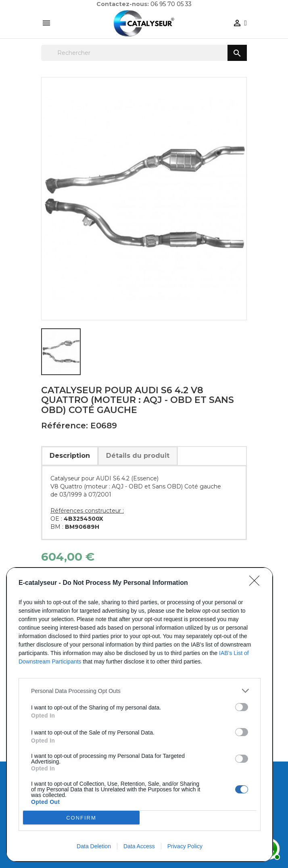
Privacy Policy (185, 846)
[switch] (242, 707)
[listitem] (140, 691)
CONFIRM (81, 817)
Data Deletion (94, 846)
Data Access (139, 846)
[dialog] (140, 715)
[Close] (257, 583)
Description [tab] (70, 456)
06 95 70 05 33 (171, 4)
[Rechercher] (144, 53)
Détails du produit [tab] (138, 456)
